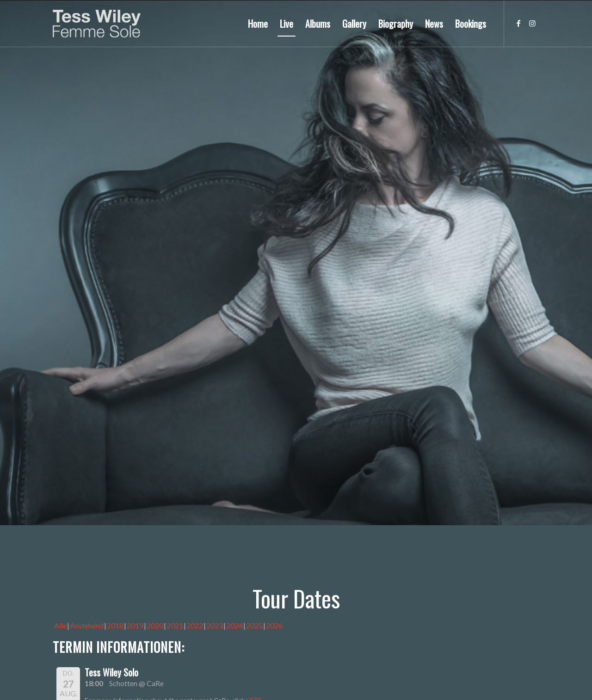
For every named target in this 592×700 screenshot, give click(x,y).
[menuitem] (258, 24)
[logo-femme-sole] (97, 24)
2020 (155, 625)
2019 (135, 625)
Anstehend (87, 625)
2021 (175, 625)
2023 (215, 625)
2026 (274, 625)
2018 (115, 625)
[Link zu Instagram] (532, 23)
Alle (60, 625)
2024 (234, 625)
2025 (254, 625)
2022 (195, 625)
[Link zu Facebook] (518, 23)
